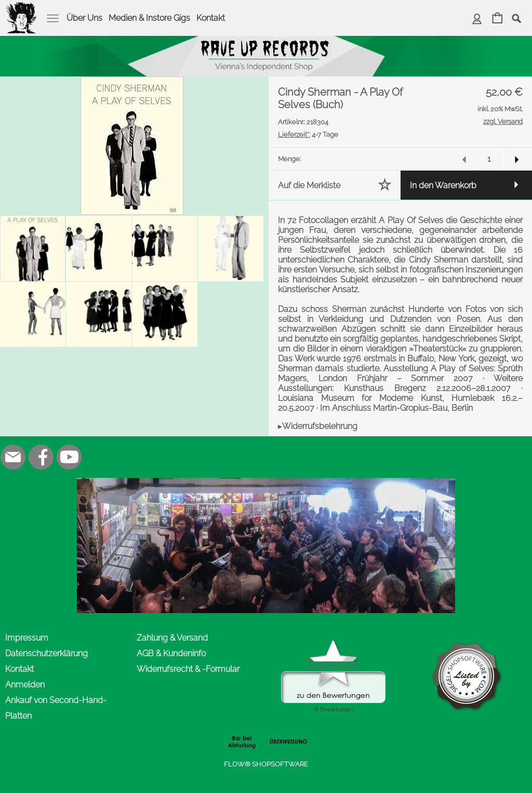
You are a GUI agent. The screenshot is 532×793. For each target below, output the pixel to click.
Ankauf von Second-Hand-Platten (56, 708)
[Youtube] (69, 457)
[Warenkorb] (497, 19)
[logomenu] (22, 8)
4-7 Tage (308, 134)
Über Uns (84, 18)
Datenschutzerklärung (46, 653)
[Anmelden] (477, 19)
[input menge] (489, 159)
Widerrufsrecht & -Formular (188, 669)
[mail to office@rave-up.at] (13, 457)
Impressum (27, 638)
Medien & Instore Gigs (149, 18)
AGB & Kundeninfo (171, 653)
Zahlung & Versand (172, 638)
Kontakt (211, 18)
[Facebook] (41, 457)
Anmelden (25, 685)
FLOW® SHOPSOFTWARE (266, 764)
